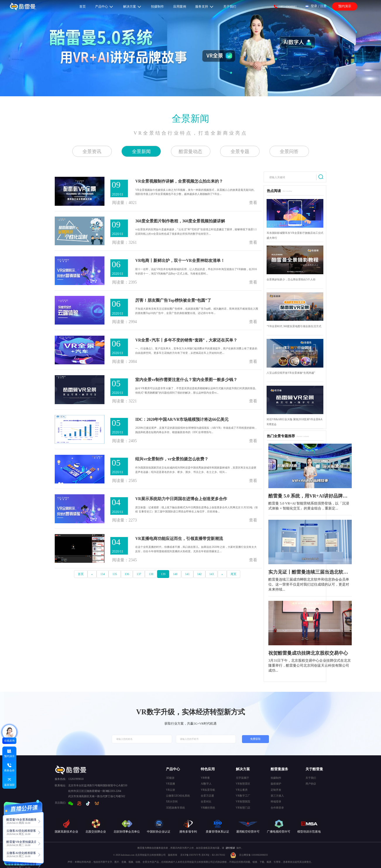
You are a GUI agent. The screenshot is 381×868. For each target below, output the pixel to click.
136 (127, 574)
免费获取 (255, 739)
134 (103, 574)
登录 (314, 6)
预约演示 (345, 6)
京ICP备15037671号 (191, 855)
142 (199, 574)
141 (187, 574)
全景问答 (289, 151)
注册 (323, 6)
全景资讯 (92, 151)
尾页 (234, 574)
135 (115, 574)
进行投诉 (230, 848)
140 (175, 574)
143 (211, 574)
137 (139, 574)
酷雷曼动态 (190, 151)
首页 (81, 574)
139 (163, 574)
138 (151, 574)
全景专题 (240, 151)
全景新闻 (190, 119)
